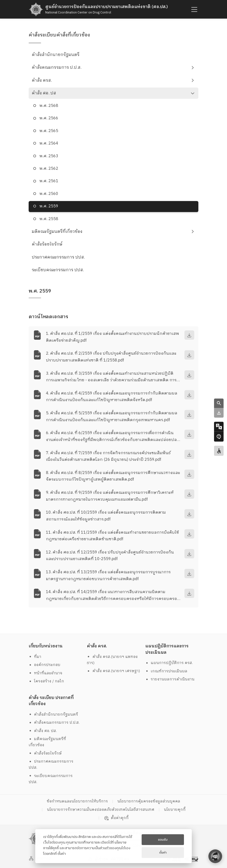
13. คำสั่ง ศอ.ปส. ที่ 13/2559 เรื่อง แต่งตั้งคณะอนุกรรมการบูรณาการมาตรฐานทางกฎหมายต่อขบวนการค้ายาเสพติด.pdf (108, 575)
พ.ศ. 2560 (49, 194)
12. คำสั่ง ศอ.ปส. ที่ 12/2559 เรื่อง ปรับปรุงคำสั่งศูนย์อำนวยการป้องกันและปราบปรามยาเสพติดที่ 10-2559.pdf (110, 556)
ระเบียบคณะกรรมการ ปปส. (58, 270)
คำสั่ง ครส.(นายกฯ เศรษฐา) (113, 671)
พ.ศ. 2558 (49, 219)
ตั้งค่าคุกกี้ (116, 818)
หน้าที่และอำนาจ (46, 673)
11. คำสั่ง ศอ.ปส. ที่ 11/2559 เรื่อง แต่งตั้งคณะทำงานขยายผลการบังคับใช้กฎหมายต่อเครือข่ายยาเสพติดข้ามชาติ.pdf (113, 536)
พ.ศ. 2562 (49, 169)
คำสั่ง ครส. (42, 80)
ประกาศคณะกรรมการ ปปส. (58, 257)
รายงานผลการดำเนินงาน (170, 679)
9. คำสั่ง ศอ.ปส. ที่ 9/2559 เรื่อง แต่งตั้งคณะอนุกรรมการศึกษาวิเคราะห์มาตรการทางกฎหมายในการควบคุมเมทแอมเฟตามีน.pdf (110, 496)
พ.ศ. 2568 (49, 106)
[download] (189, 335)
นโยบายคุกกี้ (175, 810)
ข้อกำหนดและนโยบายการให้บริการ (77, 801)
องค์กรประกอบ (45, 665)
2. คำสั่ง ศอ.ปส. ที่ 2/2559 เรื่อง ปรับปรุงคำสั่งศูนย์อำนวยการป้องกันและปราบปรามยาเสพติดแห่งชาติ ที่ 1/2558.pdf (111, 357)
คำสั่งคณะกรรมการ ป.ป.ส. (57, 68)
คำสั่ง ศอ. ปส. (43, 731)
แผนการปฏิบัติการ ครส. (169, 663)
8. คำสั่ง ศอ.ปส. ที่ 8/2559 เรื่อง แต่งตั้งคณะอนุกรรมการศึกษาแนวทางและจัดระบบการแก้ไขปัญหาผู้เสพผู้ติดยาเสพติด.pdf (113, 476)
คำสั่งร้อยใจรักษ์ (47, 244)
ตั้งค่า (62, 854)
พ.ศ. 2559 (49, 206)
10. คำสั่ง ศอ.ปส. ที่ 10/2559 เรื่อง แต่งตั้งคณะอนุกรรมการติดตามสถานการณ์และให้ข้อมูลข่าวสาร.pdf (106, 516)
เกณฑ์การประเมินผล (166, 671)
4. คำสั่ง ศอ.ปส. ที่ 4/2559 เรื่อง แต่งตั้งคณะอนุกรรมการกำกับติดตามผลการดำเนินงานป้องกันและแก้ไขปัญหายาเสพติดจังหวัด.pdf (112, 397)
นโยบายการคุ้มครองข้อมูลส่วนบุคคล (149, 801)
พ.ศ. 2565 (49, 131)
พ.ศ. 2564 (49, 143)
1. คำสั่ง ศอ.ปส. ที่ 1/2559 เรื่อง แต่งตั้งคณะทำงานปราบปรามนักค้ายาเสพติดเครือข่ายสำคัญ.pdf (113, 337)
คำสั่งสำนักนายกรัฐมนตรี (56, 55)
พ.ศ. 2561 (49, 181)
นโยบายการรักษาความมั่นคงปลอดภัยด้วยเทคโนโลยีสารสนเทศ (101, 810)
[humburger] (194, 9)
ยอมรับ (163, 840)
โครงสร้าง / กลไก (46, 681)
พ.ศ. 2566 (49, 118)
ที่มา (35, 657)
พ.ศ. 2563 (49, 156)
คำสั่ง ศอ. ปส (44, 93)
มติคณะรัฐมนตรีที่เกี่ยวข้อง (57, 232)
